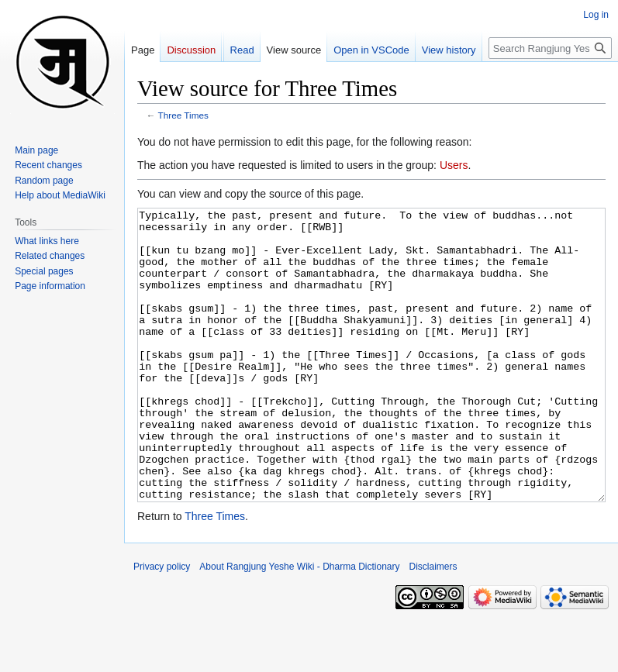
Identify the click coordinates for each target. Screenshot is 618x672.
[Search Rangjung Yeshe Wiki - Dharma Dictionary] (550, 48)
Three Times (183, 115)
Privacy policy (162, 625)
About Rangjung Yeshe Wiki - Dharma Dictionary (299, 625)
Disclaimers (433, 625)
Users (454, 165)
